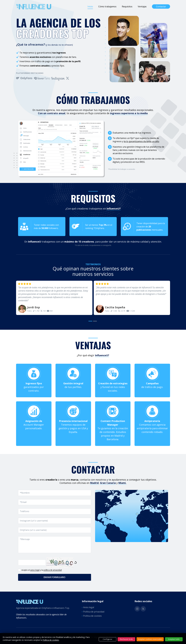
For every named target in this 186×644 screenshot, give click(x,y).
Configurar (108, 639)
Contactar (161, 6)
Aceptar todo (174, 639)
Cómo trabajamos (107, 6)
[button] (91, 320)
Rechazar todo (126, 639)
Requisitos (127, 6)
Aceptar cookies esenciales (150, 639)
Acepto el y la (40, 570)
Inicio (90, 6)
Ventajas (142, 6)
